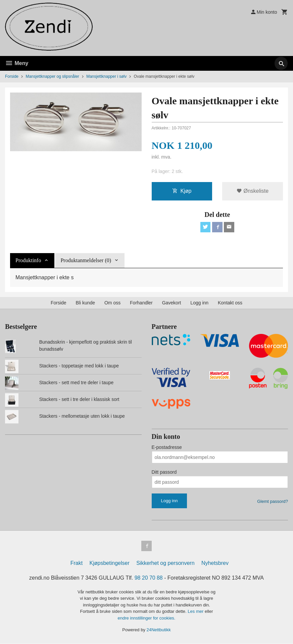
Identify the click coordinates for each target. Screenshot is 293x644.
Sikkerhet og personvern (165, 564)
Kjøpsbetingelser (110, 564)
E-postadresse (167, 448)
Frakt (77, 564)
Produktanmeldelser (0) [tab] (86, 261)
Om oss (112, 303)
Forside (12, 76)
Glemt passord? (273, 502)
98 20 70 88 (149, 578)
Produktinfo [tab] (28, 261)
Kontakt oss (230, 303)
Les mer (196, 612)
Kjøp (182, 191)
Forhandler (141, 303)
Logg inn (199, 303)
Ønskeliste (253, 191)
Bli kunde (85, 303)
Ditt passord (164, 473)
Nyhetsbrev (215, 564)
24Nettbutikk (159, 631)
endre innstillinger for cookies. (147, 619)
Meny (17, 63)
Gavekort (172, 303)
